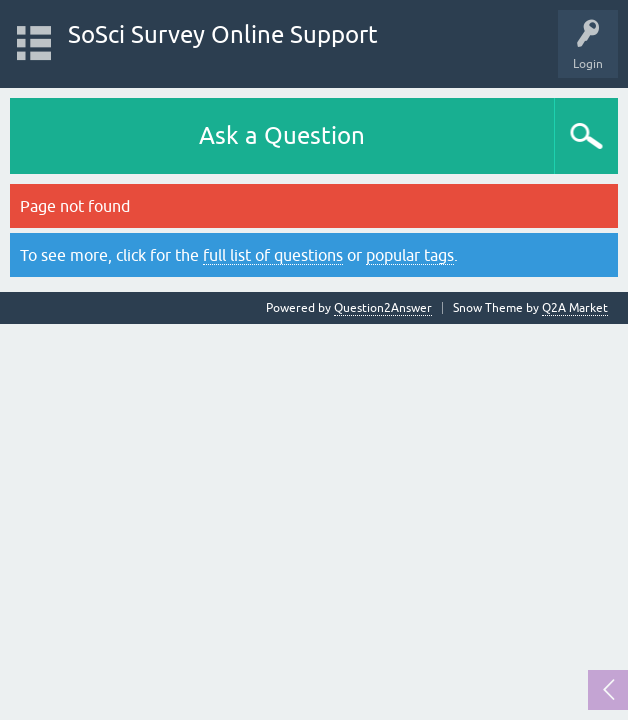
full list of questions (273, 255)
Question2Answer (383, 308)
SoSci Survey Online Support (223, 34)
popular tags (410, 255)
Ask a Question (282, 135)
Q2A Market (575, 308)
